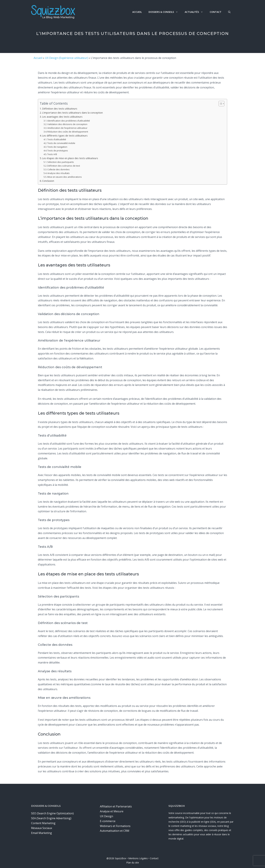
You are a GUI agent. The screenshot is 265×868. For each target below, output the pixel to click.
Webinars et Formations (115, 826)
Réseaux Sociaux (42, 828)
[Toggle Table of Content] (220, 104)
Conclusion (48, 181)
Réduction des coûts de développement (68, 132)
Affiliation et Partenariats (116, 806)
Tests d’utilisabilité (57, 139)
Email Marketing (41, 833)
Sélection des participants (61, 162)
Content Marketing (43, 823)
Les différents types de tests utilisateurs (65, 136)
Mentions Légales (138, 858)
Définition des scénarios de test (64, 166)
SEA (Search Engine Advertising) (51, 818)
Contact (216, 12)
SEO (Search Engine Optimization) (52, 813)
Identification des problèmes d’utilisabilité (69, 121)
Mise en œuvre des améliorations (65, 177)
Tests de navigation (57, 147)
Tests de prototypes (58, 151)
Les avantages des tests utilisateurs (62, 117)
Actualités (196, 12)
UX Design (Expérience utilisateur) (67, 58)
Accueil (137, 12)
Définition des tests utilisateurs (60, 109)
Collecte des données (58, 169)
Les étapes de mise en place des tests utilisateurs (70, 158)
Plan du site (133, 863)
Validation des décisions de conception (67, 124)
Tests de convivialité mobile (61, 143)
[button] (229, 12)
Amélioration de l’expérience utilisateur (67, 128)
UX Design (106, 816)
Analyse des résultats (58, 173)
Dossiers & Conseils (165, 12)
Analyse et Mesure (112, 811)
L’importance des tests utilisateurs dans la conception (72, 113)
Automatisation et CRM (115, 831)
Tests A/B (52, 154)
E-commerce (108, 821)
